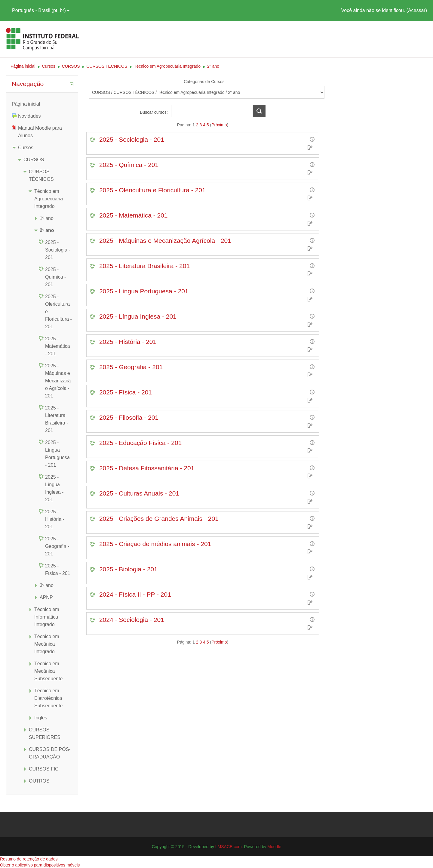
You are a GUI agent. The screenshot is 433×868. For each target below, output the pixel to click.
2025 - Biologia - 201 (128, 569)
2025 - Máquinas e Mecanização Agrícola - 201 (165, 241)
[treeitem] (42, 104)
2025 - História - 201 (128, 342)
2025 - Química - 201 (129, 165)
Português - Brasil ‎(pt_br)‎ (41, 10)
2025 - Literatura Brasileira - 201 (144, 266)
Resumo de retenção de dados (29, 859)
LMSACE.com (229, 847)
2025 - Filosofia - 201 (129, 417)
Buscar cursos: (154, 112)
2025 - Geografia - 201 (131, 367)
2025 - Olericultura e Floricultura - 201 (152, 190)
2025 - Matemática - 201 (134, 215)
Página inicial (26, 104)
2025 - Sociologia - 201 (132, 139)
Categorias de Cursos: (205, 82)
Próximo (219, 125)
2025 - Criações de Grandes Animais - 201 (159, 519)
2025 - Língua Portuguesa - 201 (144, 291)
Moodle (274, 847)
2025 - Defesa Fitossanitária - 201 (147, 468)
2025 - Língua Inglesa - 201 (138, 316)
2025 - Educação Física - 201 (140, 443)
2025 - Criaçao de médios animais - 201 (155, 544)
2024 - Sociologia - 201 (132, 620)
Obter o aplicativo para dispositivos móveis (40, 865)
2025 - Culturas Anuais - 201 (139, 493)
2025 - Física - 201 (126, 392)
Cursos (26, 148)
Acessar (417, 10)
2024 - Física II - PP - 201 (135, 594)
